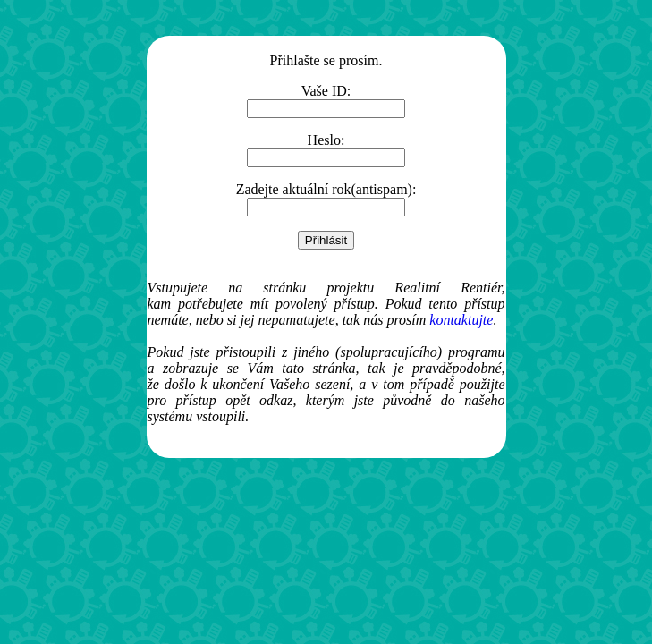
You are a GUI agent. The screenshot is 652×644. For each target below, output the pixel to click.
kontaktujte (461, 320)
